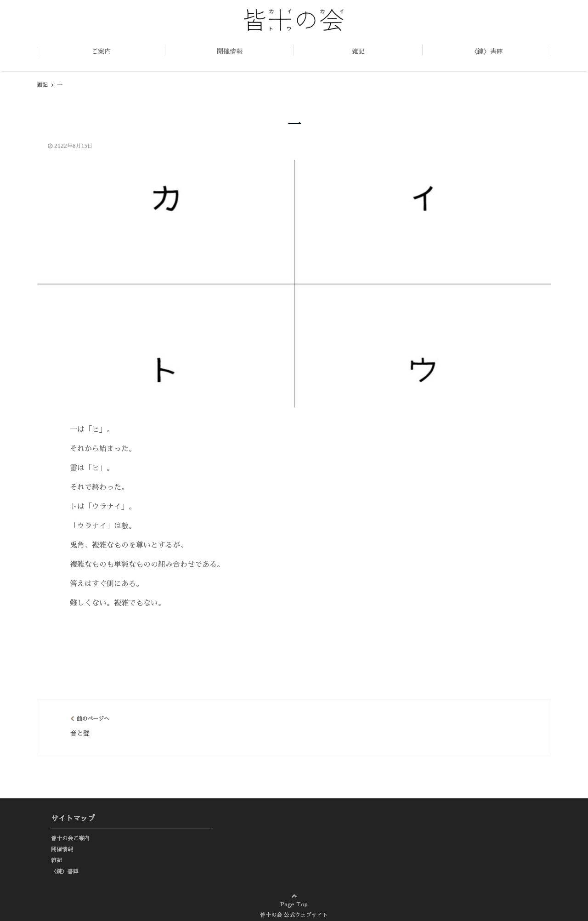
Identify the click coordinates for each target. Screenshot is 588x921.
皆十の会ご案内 (70, 838)
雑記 (358, 51)
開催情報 (230, 51)
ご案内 (101, 51)
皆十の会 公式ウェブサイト (294, 915)
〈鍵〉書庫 (487, 51)
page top (556, 893)
